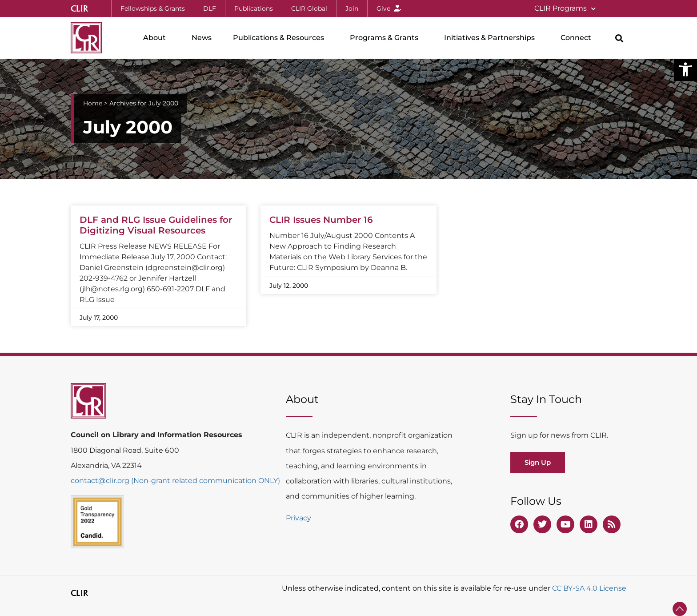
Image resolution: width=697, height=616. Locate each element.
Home (93, 103)
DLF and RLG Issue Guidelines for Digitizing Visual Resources (156, 225)
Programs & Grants (386, 38)
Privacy (298, 518)
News (202, 38)
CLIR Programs (565, 9)
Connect (578, 38)
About (157, 38)
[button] (685, 69)
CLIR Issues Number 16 (321, 220)
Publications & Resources (281, 38)
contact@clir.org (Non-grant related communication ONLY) (175, 481)
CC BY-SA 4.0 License (589, 588)
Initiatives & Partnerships (492, 38)
